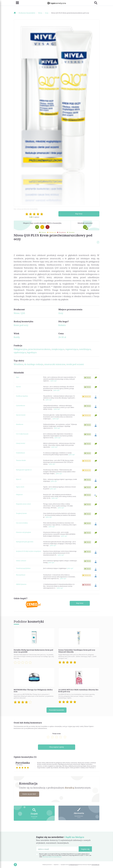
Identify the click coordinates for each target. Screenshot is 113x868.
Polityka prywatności (47, 864)
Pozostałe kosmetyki (56, 710)
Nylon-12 (19, 479)
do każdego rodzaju (34, 364)
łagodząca (32, 352)
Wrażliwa (18, 364)
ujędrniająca (20, 352)
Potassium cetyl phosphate (24, 532)
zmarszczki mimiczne (55, 364)
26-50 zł (62, 337)
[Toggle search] (97, 3)
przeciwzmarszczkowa (39, 349)
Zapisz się (85, 848)
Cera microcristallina (22, 523)
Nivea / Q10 (19, 313)
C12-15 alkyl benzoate (22, 434)
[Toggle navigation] (16, 3)
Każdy (17, 337)
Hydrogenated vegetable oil (24, 470)
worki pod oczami (75, 364)
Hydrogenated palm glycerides (25, 542)
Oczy (61, 313)
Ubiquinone (19, 495)
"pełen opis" (54, 381)
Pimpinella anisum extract (23, 504)
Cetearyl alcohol (21, 443)
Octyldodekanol (20, 453)
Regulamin (56, 864)
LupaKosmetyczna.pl (74, 864)
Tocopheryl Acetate (21, 513)
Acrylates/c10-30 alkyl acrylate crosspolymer (29, 551)
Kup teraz (79, 214)
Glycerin (18, 387)
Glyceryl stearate (21, 415)
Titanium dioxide (21, 460)
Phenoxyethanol (21, 575)
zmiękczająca (58, 349)
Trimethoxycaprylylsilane (23, 568)
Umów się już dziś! (30, 793)
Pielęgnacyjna (21, 349)
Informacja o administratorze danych (52, 856)
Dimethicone (20, 424)
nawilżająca (85, 349)
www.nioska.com (96, 864)
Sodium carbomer (21, 561)
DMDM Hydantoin (21, 584)
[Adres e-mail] (57, 848)
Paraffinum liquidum (22, 396)
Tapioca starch (20, 487)
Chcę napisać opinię (56, 747)
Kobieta (62, 325)
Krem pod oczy (21, 325)
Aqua (17, 377)
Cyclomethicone (20, 406)
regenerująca (72, 349)
